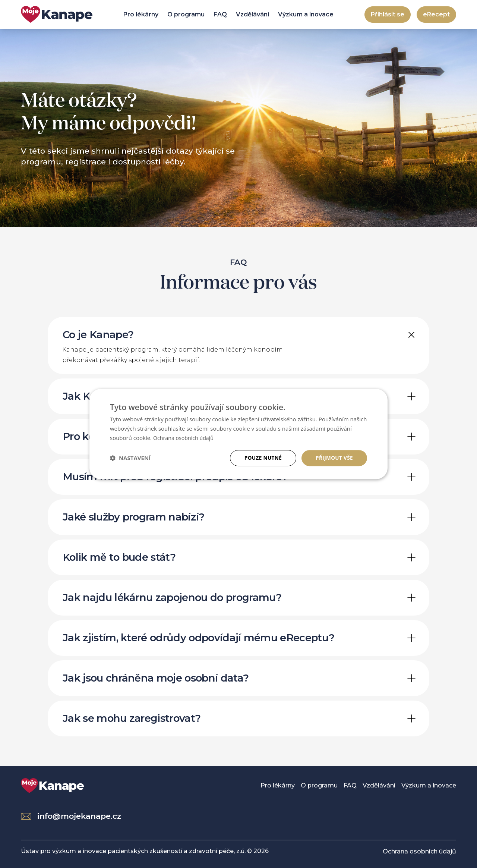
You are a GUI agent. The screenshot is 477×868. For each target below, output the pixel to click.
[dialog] (238, 434)
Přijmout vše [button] (334, 458)
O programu (186, 14)
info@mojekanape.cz (71, 816)
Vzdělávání (252, 14)
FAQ (220, 14)
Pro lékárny (141, 14)
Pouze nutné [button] (261, 458)
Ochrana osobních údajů (419, 851)
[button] (130, 458)
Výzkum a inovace (306, 14)
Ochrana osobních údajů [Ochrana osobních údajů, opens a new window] (185, 437)
